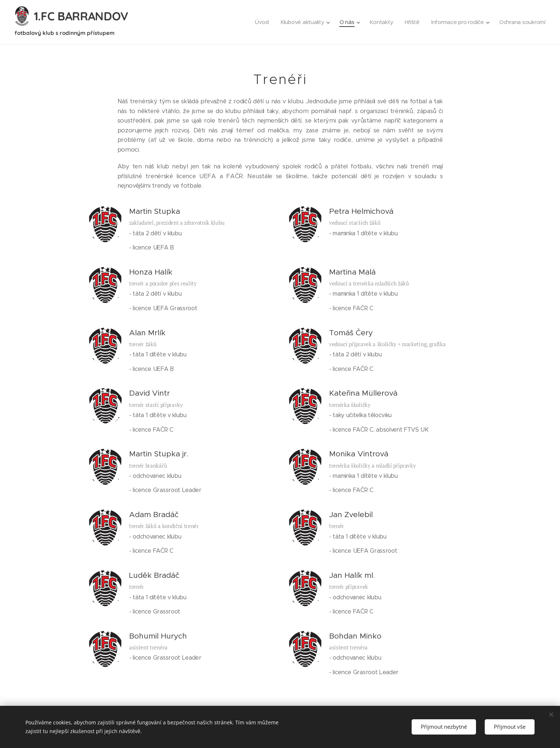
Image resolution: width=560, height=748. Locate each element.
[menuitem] (257, 22)
